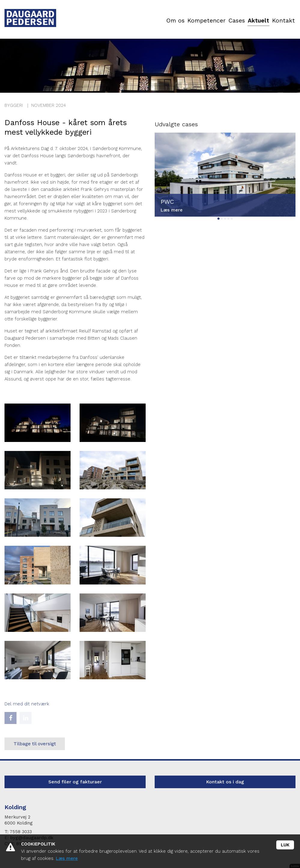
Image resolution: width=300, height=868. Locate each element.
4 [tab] (228, 219)
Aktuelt (258, 21)
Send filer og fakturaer (75, 782)
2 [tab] (222, 219)
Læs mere (67, 858)
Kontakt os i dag (225, 782)
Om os (174, 21)
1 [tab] (218, 219)
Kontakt (283, 21)
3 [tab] (225, 219)
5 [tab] (232, 219)
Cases (236, 21)
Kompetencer (205, 21)
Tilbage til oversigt (35, 744)
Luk (285, 845)
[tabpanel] (225, 175)
